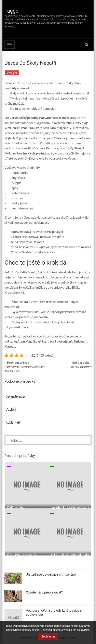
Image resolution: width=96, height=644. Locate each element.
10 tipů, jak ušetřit (81, 367)
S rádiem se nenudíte (22, 555)
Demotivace (15, 396)
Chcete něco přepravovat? (44, 592)
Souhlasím (48, 636)
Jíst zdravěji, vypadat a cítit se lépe (51, 574)
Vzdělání (12, 73)
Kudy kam (13, 422)
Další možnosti (18, 508)
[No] (91, 632)
